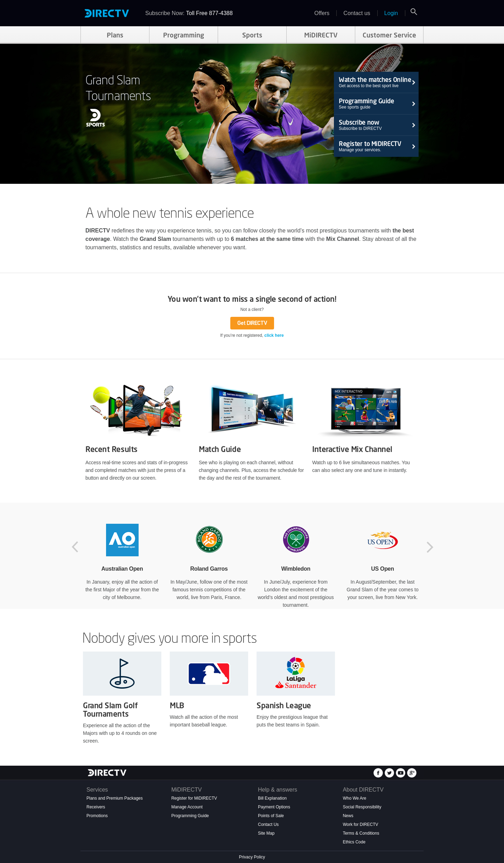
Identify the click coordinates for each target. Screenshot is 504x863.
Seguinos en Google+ (413, 773)
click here (274, 335)
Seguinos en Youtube (401, 773)
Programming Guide (190, 816)
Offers (322, 13)
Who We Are (354, 798)
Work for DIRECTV (360, 824)
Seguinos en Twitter (390, 773)
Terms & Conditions (361, 833)
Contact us (357, 13)
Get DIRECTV (252, 323)
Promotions (97, 816)
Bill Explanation (272, 798)
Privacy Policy (252, 857)
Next (430, 547)
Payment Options (274, 807)
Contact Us (268, 824)
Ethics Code (354, 842)
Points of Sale (271, 816)
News (348, 816)
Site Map (266, 833)
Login (391, 13)
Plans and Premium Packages (115, 798)
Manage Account (187, 807)
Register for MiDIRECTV (194, 798)
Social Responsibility (362, 807)
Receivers (96, 807)
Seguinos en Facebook (379, 773)
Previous (77, 547)
